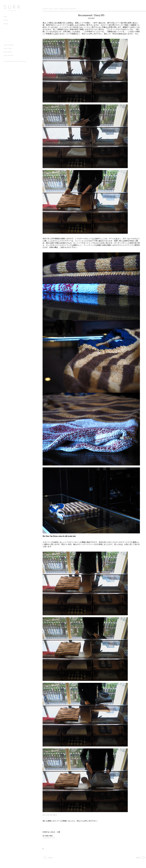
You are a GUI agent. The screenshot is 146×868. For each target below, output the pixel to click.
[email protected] (49, 838)
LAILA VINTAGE (9, 45)
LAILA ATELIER (9, 55)
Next (138, 858)
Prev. (50, 858)
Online (6, 20)
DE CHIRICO (8, 52)
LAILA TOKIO (8, 49)
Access (6, 24)
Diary (5, 17)
